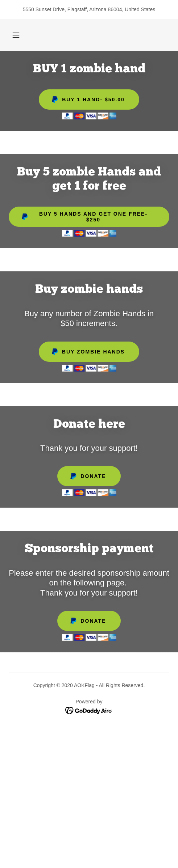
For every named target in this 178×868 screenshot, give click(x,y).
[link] (89, 710)
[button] (16, 35)
